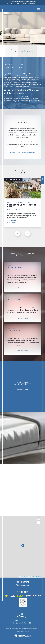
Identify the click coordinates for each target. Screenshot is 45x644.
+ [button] (39, 519)
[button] (28, 234)
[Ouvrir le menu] (39, 9)
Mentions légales (26, 630)
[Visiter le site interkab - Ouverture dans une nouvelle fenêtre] (17, 596)
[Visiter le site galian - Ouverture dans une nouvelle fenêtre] (33, 596)
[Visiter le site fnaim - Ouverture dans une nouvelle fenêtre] (6, 596)
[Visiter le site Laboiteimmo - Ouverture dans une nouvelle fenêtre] (22, 638)
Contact (43, 180)
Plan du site (17, 630)
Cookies (27, 631)
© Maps (28, 577)
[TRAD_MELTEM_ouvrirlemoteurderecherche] (6, 9)
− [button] (39, 522)
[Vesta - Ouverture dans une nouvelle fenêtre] (23, 602)
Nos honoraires (8, 630)
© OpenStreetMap (36, 577)
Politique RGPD (20, 631)
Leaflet (22, 577)
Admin (33, 630)
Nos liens (38, 630)
